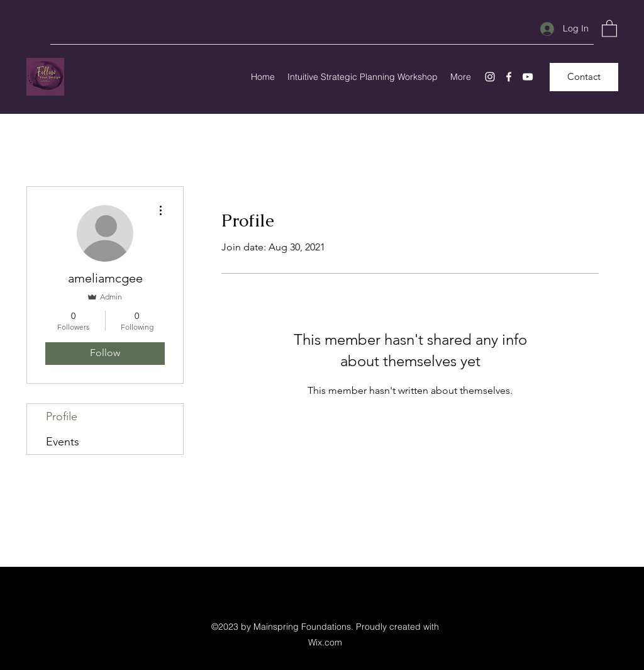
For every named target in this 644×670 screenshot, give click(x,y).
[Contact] (584, 77)
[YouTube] (528, 77)
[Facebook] (509, 77)
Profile (62, 416)
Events (63, 442)
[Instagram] (490, 77)
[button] (609, 28)
